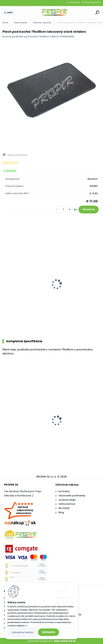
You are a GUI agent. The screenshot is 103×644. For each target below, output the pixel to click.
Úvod (5, 23)
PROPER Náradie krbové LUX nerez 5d (75, 283)
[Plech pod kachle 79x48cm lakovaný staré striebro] (51, 90)
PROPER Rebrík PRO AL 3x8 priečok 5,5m (25, 426)
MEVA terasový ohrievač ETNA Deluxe (23, 291)
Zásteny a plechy (42, 23)
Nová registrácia (93, 2)
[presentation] (5, 280)
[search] (97, 12)
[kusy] (64, 209)
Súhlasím (48, 632)
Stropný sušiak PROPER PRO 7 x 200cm (74, 425)
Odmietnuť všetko (22, 632)
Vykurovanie (20, 23)
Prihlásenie (75, 2)
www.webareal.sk (65, 641)
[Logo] (54, 13)
